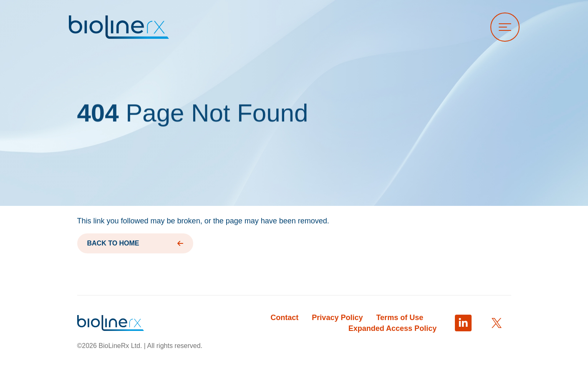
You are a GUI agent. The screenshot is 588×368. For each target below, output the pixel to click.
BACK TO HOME (135, 243)
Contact (284, 318)
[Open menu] (505, 27)
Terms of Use (400, 318)
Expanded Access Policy (392, 328)
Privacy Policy (337, 318)
